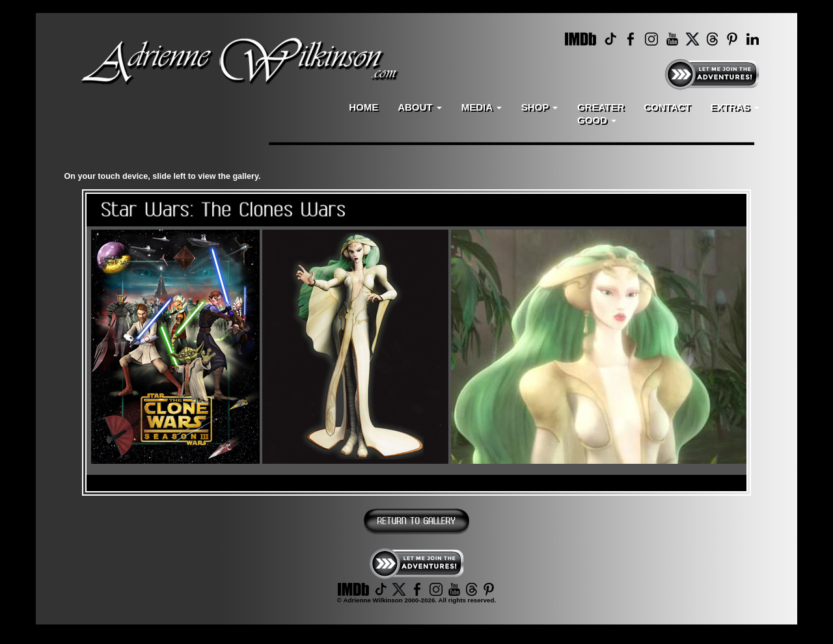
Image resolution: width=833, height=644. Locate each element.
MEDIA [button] (482, 107)
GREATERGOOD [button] (601, 114)
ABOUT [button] (420, 107)
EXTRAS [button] (734, 107)
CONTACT (667, 107)
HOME (363, 107)
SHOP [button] (539, 107)
